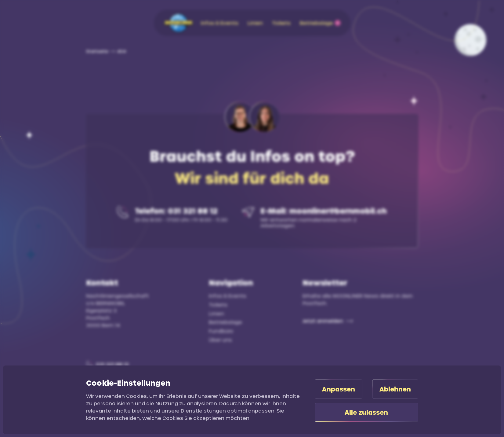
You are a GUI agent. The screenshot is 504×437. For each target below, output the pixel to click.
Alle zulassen (366, 412)
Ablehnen (395, 389)
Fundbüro (221, 331)
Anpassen (339, 389)
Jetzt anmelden (323, 321)
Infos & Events (228, 296)
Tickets (218, 305)
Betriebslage (225, 322)
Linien (216, 313)
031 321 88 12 (112, 364)
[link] (118, 51)
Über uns (220, 340)
